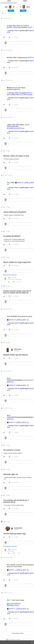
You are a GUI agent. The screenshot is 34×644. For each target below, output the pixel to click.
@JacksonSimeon (15, 604)
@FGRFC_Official (12, 27)
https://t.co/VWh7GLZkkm (24, 95)
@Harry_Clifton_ (14, 605)
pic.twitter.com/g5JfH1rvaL (16, 128)
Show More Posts (18, 633)
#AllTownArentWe (13, 126)
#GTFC (30, 27)
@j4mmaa (10, 382)
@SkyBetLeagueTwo (14, 89)
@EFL (9, 95)
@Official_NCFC (21, 320)
